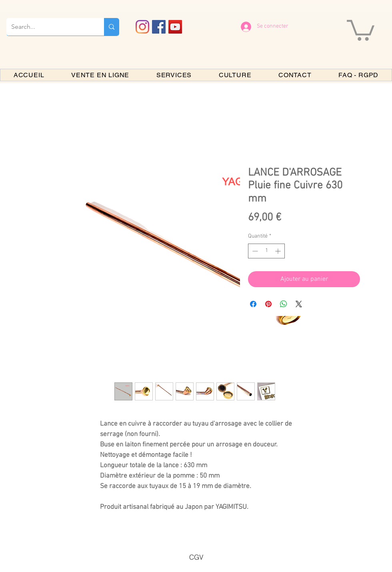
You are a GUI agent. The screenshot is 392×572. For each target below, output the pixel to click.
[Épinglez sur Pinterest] (268, 304)
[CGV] (196, 557)
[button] (361, 29)
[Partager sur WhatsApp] (284, 304)
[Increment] (279, 251)
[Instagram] (142, 27)
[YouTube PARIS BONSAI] (175, 27)
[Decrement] (254, 251)
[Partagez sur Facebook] (253, 304)
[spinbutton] (266, 251)
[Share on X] (299, 304)
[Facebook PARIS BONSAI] (159, 27)
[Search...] (49, 27)
